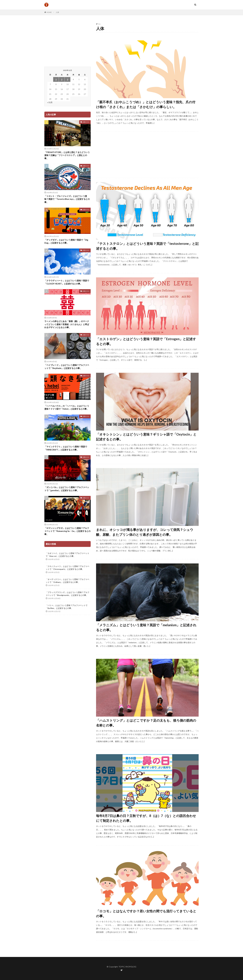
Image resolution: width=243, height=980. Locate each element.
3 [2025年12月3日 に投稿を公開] (68, 79)
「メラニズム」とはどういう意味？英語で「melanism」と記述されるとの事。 (146, 627)
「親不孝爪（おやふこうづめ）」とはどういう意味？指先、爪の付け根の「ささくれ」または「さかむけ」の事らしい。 (146, 104)
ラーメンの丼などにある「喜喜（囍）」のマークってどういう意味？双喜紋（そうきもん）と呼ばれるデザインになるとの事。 (67, 324)
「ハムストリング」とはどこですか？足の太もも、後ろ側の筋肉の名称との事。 (146, 723)
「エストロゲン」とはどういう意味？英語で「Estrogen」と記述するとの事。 (146, 341)
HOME (49, 12)
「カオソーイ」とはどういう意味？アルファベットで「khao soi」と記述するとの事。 (68, 555)
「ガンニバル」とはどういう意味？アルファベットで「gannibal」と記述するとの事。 (67, 489)
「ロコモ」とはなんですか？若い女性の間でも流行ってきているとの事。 (146, 913)
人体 (57, 12)
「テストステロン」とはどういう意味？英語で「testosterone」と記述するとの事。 (147, 246)
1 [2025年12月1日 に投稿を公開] (56, 79)
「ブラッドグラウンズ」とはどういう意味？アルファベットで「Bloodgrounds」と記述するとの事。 (68, 594)
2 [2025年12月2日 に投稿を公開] (62, 79)
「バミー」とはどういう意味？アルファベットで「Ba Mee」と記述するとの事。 (67, 607)
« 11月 (50, 102)
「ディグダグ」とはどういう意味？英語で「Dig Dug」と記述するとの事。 (66, 241)
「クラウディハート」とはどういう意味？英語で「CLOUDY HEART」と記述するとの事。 (67, 282)
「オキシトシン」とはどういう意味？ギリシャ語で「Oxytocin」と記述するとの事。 (146, 437)
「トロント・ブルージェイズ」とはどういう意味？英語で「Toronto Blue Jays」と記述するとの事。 (67, 199)
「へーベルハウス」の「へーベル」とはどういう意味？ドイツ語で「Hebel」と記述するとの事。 (67, 407)
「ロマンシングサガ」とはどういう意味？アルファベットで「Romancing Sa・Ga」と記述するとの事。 (67, 531)
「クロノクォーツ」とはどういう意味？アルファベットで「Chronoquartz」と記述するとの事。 (68, 568)
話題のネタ (86, 122)
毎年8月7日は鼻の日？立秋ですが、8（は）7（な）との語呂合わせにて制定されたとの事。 (146, 818)
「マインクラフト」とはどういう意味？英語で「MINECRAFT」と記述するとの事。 (66, 448)
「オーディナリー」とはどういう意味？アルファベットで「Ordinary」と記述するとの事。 (68, 581)
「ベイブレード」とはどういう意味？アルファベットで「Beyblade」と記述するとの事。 (67, 367)
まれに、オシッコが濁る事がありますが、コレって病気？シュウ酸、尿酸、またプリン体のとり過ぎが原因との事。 (145, 532)
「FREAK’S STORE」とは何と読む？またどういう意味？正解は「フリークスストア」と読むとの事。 (67, 155)
